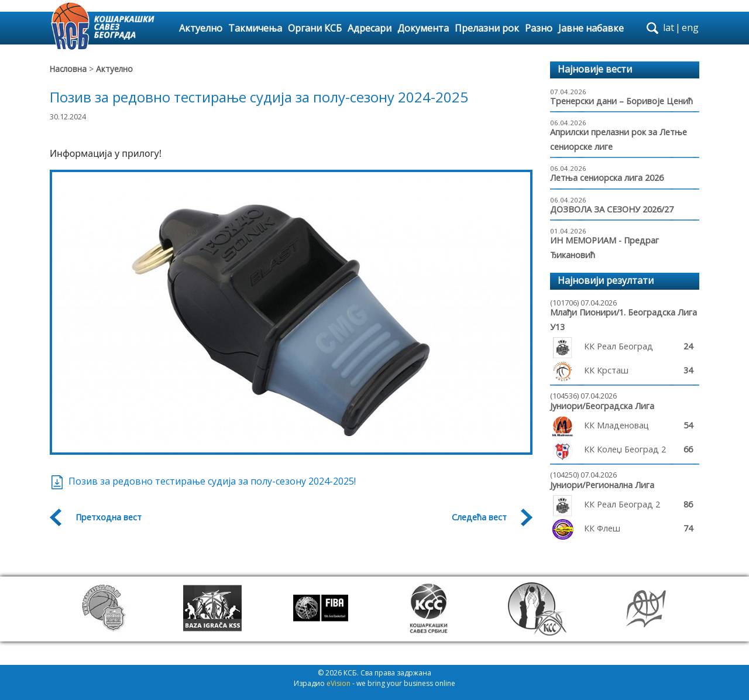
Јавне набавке (591, 28)
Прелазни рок (487, 28)
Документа (423, 28)
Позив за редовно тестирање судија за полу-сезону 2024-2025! (203, 481)
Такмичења (255, 28)
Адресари (370, 28)
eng (690, 28)
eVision (339, 683)
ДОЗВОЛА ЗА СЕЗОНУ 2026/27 (612, 209)
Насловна (68, 69)
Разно (539, 28)
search (652, 28)
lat (669, 28)
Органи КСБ (315, 28)
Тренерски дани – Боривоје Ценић (621, 101)
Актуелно (201, 28)
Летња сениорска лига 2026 (607, 178)
